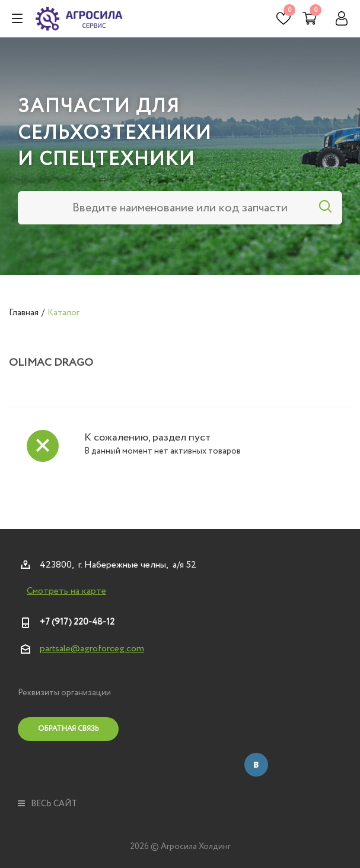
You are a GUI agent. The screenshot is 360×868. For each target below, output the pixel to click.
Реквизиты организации (64, 693)
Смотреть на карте (66, 591)
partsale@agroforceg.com (92, 649)
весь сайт (47, 804)
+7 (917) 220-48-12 (77, 622)
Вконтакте (256, 765)
